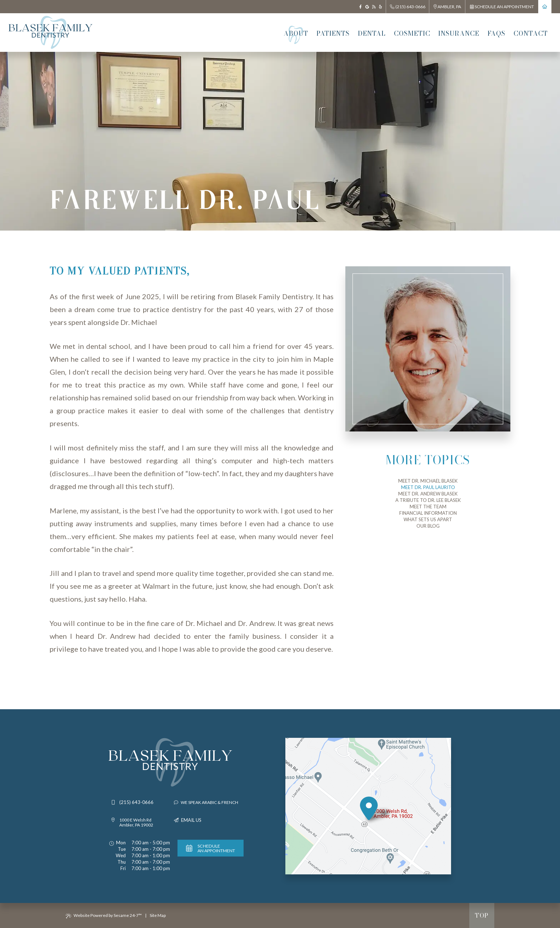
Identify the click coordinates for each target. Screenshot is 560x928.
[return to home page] (545, 7)
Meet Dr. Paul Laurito (428, 487)
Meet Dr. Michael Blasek (428, 481)
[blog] (374, 7)
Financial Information (428, 513)
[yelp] (381, 7)
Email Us (191, 820)
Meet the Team (428, 507)
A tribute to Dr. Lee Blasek (428, 500)
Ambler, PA (447, 7)
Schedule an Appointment (502, 7)
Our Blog (428, 526)
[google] (367, 7)
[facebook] (361, 7)
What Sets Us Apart (428, 519)
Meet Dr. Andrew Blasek (428, 494)
